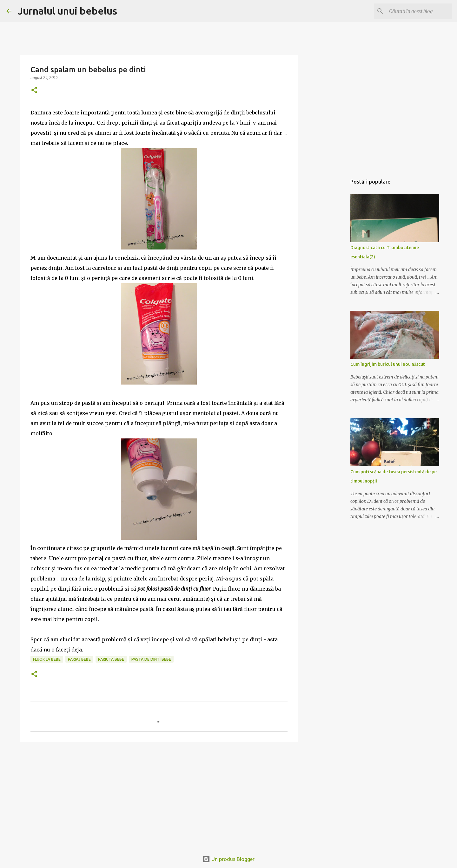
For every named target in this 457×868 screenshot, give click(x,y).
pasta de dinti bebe (151, 659)
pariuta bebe (111, 659)
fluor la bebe (47, 659)
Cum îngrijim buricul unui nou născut (388, 364)
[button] (34, 91)
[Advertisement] (159, 796)
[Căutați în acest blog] (419, 11)
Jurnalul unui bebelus (67, 11)
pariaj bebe (79, 659)
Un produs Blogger (228, 859)
